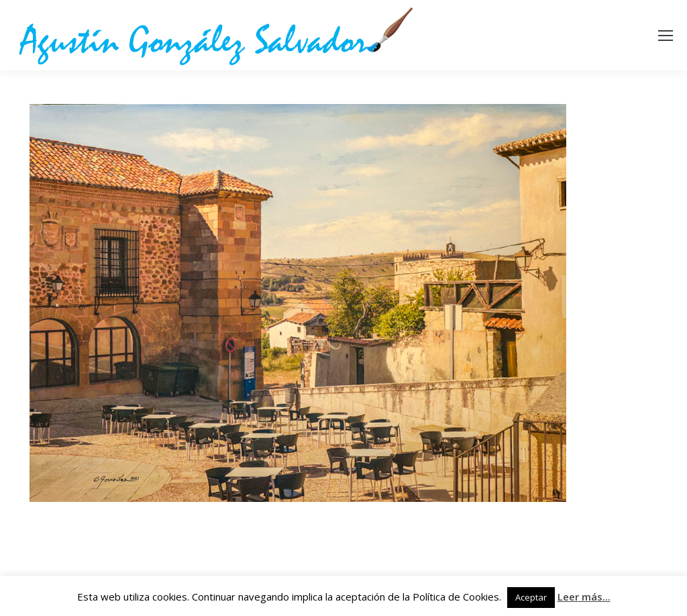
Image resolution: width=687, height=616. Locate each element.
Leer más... (584, 597)
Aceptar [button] (531, 597)
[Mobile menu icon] (666, 36)
